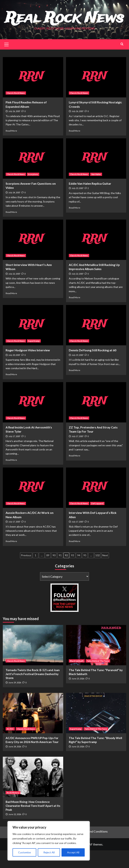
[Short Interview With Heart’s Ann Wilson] (33, 257)
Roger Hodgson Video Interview (28, 368)
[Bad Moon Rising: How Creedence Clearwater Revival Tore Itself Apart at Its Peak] (33, 795)
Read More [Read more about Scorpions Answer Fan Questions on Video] (11, 229)
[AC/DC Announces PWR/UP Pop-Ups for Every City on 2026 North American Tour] (33, 731)
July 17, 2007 (14, 454)
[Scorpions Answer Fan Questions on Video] (33, 176)
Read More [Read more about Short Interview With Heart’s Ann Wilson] (11, 311)
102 (98, 573)
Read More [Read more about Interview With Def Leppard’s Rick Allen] (75, 559)
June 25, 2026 (78, 696)
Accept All (73, 852)
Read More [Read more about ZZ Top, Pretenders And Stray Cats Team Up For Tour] (75, 473)
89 (48, 573)
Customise (24, 852)
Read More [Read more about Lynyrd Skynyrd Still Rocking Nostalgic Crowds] (75, 148)
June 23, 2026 (78, 764)
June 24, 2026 (15, 764)
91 (60, 573)
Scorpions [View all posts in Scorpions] (33, 192)
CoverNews (77, 862)
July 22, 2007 (14, 291)
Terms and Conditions (94, 849)
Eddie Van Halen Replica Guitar (90, 201)
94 (79, 573)
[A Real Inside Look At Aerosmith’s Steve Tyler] (33, 420)
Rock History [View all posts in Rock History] (13, 810)
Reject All (49, 852)
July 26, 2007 (14, 129)
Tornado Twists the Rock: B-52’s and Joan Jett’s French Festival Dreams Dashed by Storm (33, 692)
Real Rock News (65, 27)
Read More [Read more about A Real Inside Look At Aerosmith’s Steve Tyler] (11, 477)
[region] (49, 841)
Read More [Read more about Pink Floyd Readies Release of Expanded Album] (11, 148)
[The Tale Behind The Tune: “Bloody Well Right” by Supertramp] (96, 731)
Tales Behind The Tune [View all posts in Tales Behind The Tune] (98, 679)
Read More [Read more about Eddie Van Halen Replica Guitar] (75, 225)
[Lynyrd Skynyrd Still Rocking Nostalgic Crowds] (96, 95)
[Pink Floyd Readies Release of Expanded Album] (33, 95)
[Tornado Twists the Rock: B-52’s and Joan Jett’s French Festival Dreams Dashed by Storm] (33, 663)
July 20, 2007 (14, 372)
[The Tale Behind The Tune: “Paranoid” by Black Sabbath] (96, 663)
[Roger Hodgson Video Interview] (33, 343)
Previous (26, 573)
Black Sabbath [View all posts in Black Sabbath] (77, 679)
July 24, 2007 (14, 210)
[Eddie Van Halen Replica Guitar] (96, 176)
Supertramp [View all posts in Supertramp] (34, 359)
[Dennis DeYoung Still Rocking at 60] (96, 343)
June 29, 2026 (15, 700)
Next (105, 573)
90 (54, 573)
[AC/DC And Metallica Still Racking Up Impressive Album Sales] (96, 257)
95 (85, 573)
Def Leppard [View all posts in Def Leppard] (97, 521)
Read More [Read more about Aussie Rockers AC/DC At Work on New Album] (11, 559)
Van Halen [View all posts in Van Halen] (96, 192)
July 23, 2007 (77, 206)
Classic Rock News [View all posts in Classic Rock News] (16, 111)
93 (73, 573)
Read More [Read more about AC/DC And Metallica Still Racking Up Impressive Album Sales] (75, 315)
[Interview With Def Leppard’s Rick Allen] (96, 505)
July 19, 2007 (77, 372)
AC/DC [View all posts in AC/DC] (10, 746)
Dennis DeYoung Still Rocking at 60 (93, 368)
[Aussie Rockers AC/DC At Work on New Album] (33, 505)
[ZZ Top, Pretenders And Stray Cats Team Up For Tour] (96, 420)
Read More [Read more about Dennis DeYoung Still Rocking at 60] (75, 388)
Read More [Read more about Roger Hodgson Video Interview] (11, 392)
